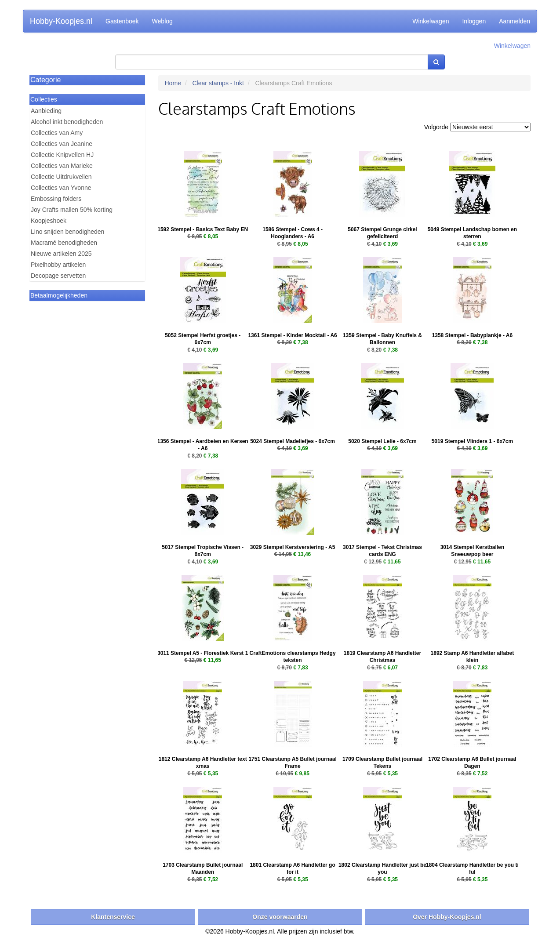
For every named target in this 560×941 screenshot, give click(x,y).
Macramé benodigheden (64, 243)
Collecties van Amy (57, 133)
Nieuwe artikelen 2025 (61, 254)
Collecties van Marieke (62, 166)
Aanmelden (515, 21)
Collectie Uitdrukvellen (61, 177)
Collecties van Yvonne (61, 188)
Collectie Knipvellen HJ (62, 155)
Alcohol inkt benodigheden (67, 122)
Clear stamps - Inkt (218, 83)
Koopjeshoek (49, 221)
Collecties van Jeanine (62, 144)
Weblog (162, 21)
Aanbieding (46, 111)
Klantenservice (113, 917)
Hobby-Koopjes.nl (61, 21)
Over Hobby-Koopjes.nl (447, 917)
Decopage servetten (58, 276)
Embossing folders (56, 199)
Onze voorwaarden (280, 917)
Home (173, 83)
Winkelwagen (431, 21)
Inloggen (474, 21)
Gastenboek (122, 21)
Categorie (45, 80)
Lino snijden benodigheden (67, 232)
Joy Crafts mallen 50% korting (72, 210)
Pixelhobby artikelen (58, 265)
